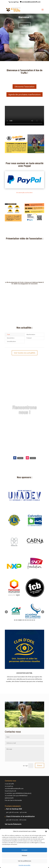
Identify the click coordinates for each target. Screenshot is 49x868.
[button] (46, 831)
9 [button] (29, 620)
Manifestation (31, 335)
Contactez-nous (25, 47)
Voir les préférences (25, 861)
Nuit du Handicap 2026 (14, 809)
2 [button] (16, 620)
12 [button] (34, 620)
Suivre (20, 458)
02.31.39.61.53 (9, 786)
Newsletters (11, 338)
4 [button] (20, 620)
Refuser (25, 855)
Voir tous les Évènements (13, 824)
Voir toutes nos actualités (25, 353)
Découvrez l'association (24, 87)
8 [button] (27, 620)
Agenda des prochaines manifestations (24, 94)
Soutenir (24, 33)
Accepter (24, 850)
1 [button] (15, 620)
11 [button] (33, 620)
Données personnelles (24, 865)
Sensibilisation (11, 341)
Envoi (40, 765)
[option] (16, 611)
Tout (8, 335)
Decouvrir (24, 25)
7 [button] (25, 620)
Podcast (29, 338)
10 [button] (31, 620)
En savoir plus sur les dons (24, 193)
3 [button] (18, 620)
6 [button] (24, 620)
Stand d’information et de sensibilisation (20, 816)
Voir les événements (25, 420)
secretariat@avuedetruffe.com (14, 789)
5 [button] (22, 620)
